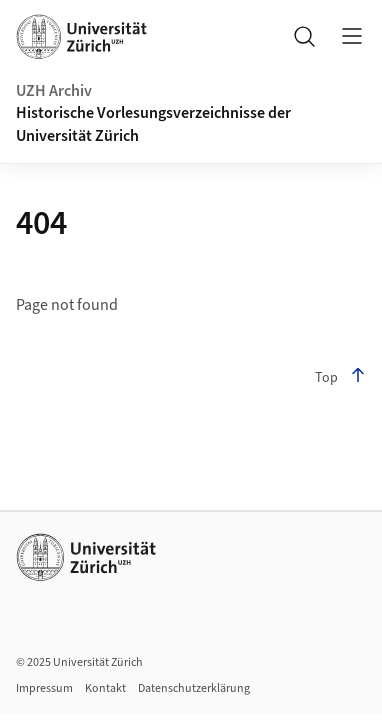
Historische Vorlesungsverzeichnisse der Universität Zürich (153, 124)
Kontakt (105, 688)
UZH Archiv (54, 91)
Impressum (44, 688)
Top (340, 377)
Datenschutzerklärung (194, 688)
